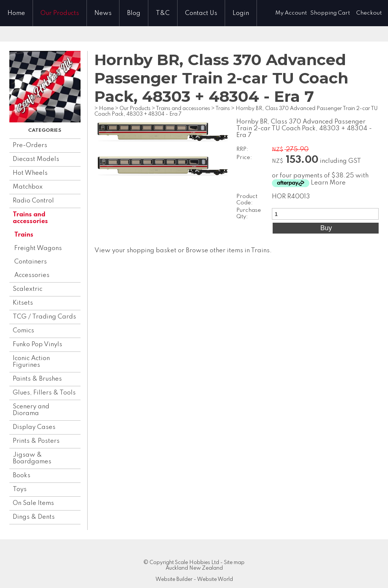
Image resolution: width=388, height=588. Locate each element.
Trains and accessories (30, 218)
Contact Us (201, 13)
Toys (20, 489)
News (103, 13)
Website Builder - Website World (194, 579)
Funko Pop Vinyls (37, 345)
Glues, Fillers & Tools (44, 393)
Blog (134, 13)
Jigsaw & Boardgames (32, 458)
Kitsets (23, 303)
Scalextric (28, 289)
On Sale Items (33, 503)
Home (16, 13)
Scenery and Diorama (31, 410)
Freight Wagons (38, 248)
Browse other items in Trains (228, 251)
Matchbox (28, 187)
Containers (31, 262)
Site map (234, 563)
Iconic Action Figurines (31, 362)
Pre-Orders (30, 145)
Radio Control (33, 201)
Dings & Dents (34, 517)
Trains (24, 235)
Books (22, 476)
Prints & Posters (36, 441)
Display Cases (34, 427)
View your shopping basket (135, 251)
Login (241, 13)
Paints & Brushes (37, 379)
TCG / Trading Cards (44, 317)
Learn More (328, 183)
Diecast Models (36, 159)
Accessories (32, 275)
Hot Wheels (30, 173)
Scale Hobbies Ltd (197, 563)
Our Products (60, 13)
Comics (23, 331)
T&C (163, 13)
